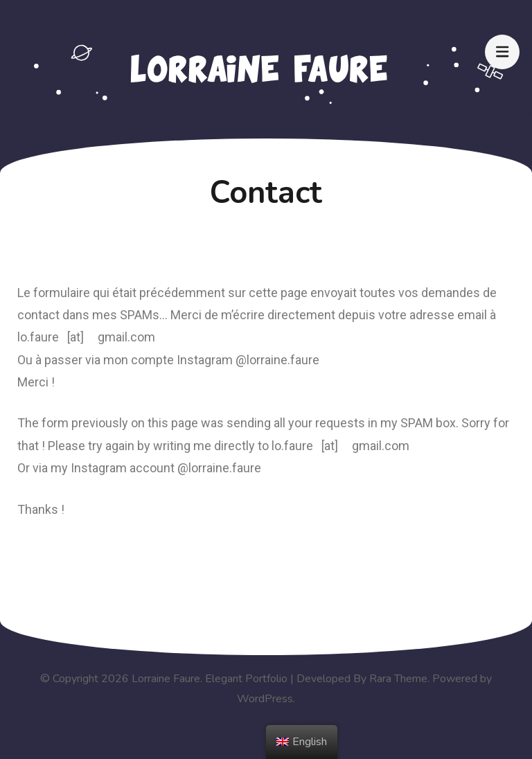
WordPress (265, 699)
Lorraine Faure (166, 679)
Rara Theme (398, 679)
